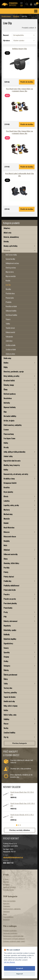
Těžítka (8, 324)
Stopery (8, 319)
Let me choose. (10, 962)
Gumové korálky (10, 259)
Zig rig (6, 737)
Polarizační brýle (10, 590)
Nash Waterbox (9, 527)
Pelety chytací (9, 577)
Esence (6, 429)
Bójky (6, 367)
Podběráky (7, 581)
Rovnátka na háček (11, 306)
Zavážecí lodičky (9, 733)
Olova (6, 559)
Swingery (7, 666)
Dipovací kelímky (10, 407)
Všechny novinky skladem (20, 830)
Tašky (6, 683)
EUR (21, 3)
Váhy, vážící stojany (11, 706)
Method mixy (8, 514)
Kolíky (6, 470)
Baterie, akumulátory (11, 237)
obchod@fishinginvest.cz (13, 857)
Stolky (6, 661)
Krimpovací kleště (10, 483)
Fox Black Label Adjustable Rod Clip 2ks (19, 175)
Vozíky (6, 728)
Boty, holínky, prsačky (11, 376)
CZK (21, 5)
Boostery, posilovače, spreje (14, 371)
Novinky (6, 882)
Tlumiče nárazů (10, 328)
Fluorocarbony (9, 434)
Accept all (20, 968)
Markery (7, 510)
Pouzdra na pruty (10, 599)
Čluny (6, 389)
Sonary (6, 648)
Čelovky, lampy (9, 385)
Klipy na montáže (11, 276)
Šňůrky (6, 670)
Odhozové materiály (11, 554)
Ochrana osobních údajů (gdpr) (14, 941)
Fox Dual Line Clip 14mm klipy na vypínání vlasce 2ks (19, 132)
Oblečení (7, 550)
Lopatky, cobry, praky (11, 505)
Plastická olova (10, 293)
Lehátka (7, 501)
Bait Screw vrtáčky (11, 255)
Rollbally (7, 634)
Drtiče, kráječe (9, 421)
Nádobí (6, 523)
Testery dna (8, 688)
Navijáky (7, 541)
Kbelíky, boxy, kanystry (12, 465)
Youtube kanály (9, 890)
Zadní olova (9, 341)
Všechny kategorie (19, 743)
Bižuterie (16, 16)
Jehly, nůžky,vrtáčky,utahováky (14, 452)
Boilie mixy (7, 358)
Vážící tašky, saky (10, 715)
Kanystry (6, 904)
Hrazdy (6, 447)
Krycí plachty (8, 492)
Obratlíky (8, 289)
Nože (5, 545)
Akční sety (7, 233)
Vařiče (6, 710)
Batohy (6, 241)
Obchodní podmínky (10, 933)
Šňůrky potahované (10, 675)
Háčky (6, 443)
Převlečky (9, 302)
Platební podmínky (10, 931)
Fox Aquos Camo (9, 438)
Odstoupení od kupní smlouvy (14, 939)
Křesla (6, 496)
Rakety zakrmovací (11, 621)
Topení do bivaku (10, 697)
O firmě (6, 879)
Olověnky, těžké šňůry (11, 563)
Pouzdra (7, 594)
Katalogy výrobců (9, 887)
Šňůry (6, 679)
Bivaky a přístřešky (11, 246)
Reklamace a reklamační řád (13, 936)
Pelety (6, 572)
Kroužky (8, 281)
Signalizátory (8, 643)
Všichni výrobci (19, 41)
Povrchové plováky (10, 603)
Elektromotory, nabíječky (13, 425)
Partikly (6, 568)
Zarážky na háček (11, 349)
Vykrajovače (9, 337)
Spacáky (7, 652)
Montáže (7, 519)
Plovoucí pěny (10, 298)
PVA (5, 617)
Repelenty (7, 626)
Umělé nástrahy (9, 701)
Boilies (6, 363)
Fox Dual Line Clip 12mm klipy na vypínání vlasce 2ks (19, 90)
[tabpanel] (18, 808)
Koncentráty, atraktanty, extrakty (16, 474)
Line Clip (8, 285)
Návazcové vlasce (10, 536)
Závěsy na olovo (10, 354)
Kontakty (6, 885)
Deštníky (7, 403)
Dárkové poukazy (10, 394)
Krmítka (7, 487)
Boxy (5, 914)
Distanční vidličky (10, 416)
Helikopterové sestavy (12, 263)
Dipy (5, 412)
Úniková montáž (10, 332)
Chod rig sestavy (11, 268)
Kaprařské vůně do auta (12, 461)
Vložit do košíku (27, 82)
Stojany (6, 657)
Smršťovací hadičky (11, 315)
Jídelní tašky (8, 456)
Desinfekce (8, 398)
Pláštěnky (7, 906)
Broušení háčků (9, 380)
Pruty (6, 612)
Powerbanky (8, 608)
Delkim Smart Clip (19, 49)
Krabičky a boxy (9, 479)
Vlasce (6, 724)
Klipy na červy (10, 272)
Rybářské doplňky (10, 639)
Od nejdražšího (18, 35)
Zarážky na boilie (11, 345)
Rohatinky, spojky (10, 630)
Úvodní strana (6, 16)
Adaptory (7, 228)
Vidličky (6, 719)
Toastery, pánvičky (10, 692)
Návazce (7, 532)
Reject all (20, 974)
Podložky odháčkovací (11, 585)
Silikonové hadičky (11, 311)
